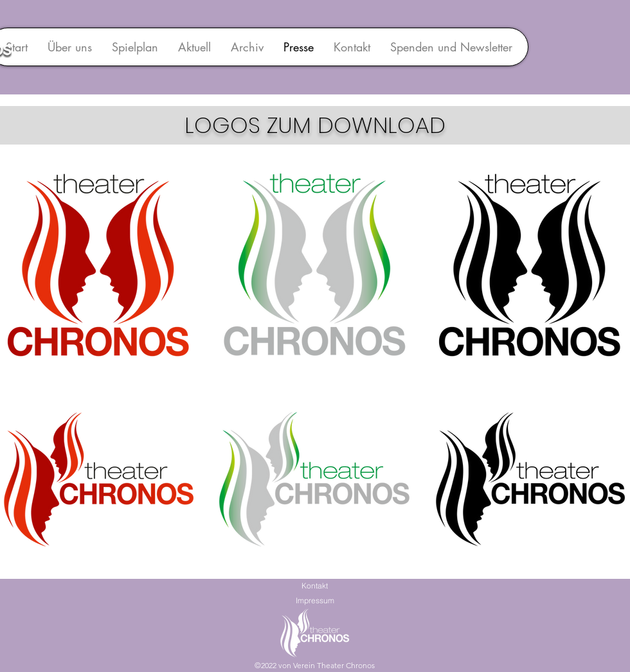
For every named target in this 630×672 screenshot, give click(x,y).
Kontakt (315, 586)
